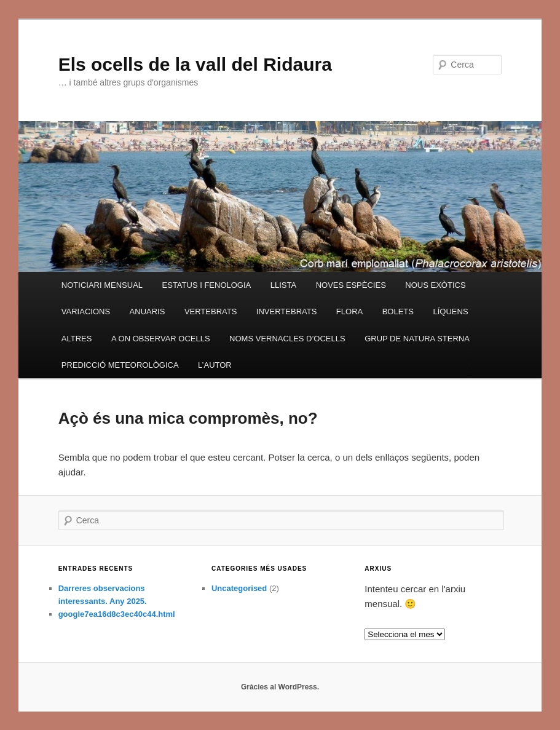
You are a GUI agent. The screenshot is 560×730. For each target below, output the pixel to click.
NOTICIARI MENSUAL (102, 285)
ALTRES (77, 339)
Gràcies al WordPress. (280, 687)
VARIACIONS (86, 311)
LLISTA (283, 285)
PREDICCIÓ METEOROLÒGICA (120, 365)
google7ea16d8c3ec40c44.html (117, 614)
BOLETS (398, 311)
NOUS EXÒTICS (435, 285)
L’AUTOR (215, 365)
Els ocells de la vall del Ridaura (195, 64)
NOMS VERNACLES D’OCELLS (287, 339)
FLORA (349, 311)
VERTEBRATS (211, 311)
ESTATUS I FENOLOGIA (207, 285)
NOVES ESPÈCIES (351, 285)
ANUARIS (148, 311)
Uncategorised (239, 588)
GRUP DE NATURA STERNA (417, 339)
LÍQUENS (450, 311)
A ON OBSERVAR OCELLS (161, 339)
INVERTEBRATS (286, 311)
